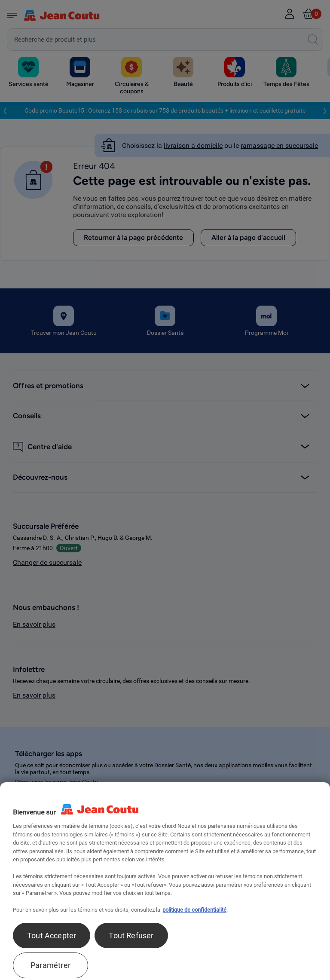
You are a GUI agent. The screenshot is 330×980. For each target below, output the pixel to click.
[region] (165, 881)
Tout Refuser (131, 936)
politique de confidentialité (194, 910)
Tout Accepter (52, 936)
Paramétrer (50, 965)
